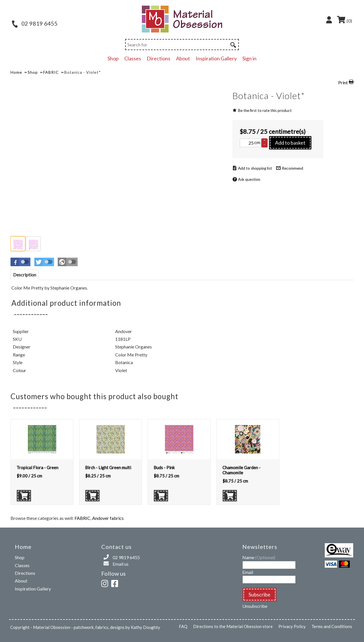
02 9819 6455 (35, 23)
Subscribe (259, 594)
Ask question (249, 179)
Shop (113, 58)
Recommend (292, 168)
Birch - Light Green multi (108, 467)
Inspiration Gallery (216, 58)
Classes (133, 58)
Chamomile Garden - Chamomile (241, 470)
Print (343, 82)
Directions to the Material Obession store (233, 626)
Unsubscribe (255, 606)
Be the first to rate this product (265, 110)
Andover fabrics (108, 518)
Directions (159, 58)
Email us (121, 564)
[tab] (25, 275)
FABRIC (82, 518)
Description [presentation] (25, 275)
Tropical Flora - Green (37, 467)
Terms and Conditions (332, 626)
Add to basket (290, 143)
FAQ (183, 626)
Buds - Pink (164, 467)
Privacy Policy (292, 626)
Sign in (249, 58)
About (183, 58)
